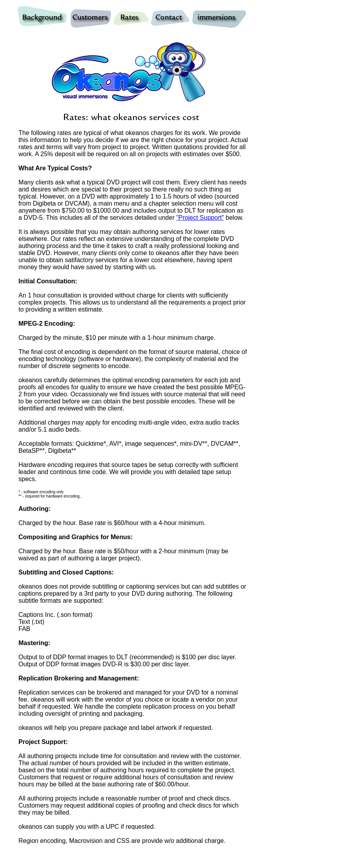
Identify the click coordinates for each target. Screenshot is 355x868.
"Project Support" (200, 218)
